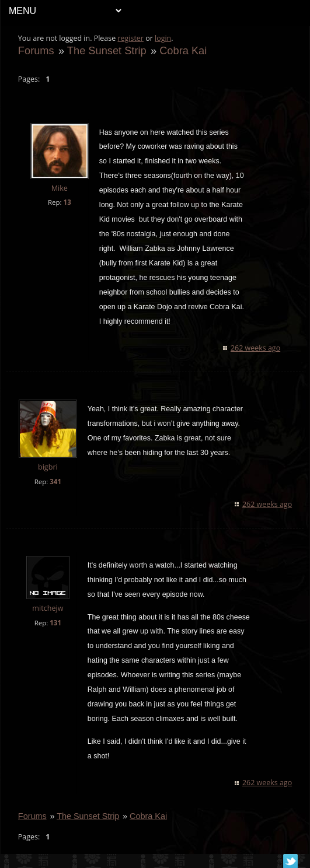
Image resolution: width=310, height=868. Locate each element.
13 (67, 202)
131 (55, 623)
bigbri (48, 467)
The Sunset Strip (107, 50)
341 (55, 482)
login (163, 38)
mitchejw (48, 608)
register (131, 38)
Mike (60, 188)
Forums (36, 50)
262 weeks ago (255, 348)
